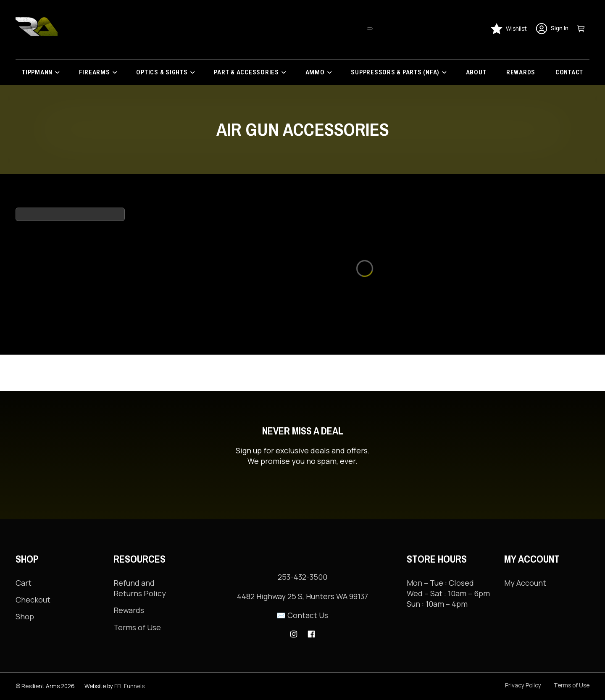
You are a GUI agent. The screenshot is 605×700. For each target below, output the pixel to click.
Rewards (521, 72)
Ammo (315, 72)
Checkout (33, 563)
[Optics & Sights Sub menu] (195, 72)
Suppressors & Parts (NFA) (395, 72)
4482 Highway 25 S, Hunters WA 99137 (302, 596)
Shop (25, 580)
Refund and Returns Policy (140, 551)
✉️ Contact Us (302, 615)
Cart (24, 546)
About (476, 72)
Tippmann (37, 72)
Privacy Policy (523, 685)
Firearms (95, 72)
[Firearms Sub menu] (117, 72)
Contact (569, 72)
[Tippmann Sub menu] (60, 72)
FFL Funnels (129, 686)
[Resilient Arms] (37, 29)
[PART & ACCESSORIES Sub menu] (286, 72)
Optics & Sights (162, 72)
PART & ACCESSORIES (246, 72)
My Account (525, 546)
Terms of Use (137, 591)
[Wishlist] (509, 29)
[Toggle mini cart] (583, 29)
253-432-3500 (302, 577)
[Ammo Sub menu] (332, 72)
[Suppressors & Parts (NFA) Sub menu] (447, 72)
